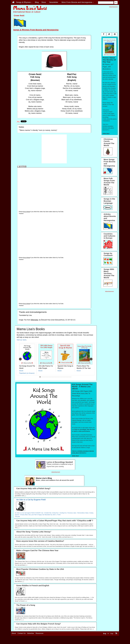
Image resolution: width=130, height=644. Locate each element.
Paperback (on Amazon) (27, 373)
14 (60, 377)
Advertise (31, 641)
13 (58, 377)
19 (68, 377)
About (14, 641)
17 (65, 377)
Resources (39, 641)
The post (17, 516)
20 (69, 377)
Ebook (21, 371)
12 (57, 377)
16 (63, 377)
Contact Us (22, 641)
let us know (27, 212)
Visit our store (22, 340)
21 (71, 377)
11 (55, 377)
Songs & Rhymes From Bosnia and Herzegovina (36, 30)
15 (62, 377)
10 (54, 377)
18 (66, 377)
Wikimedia (34, 320)
